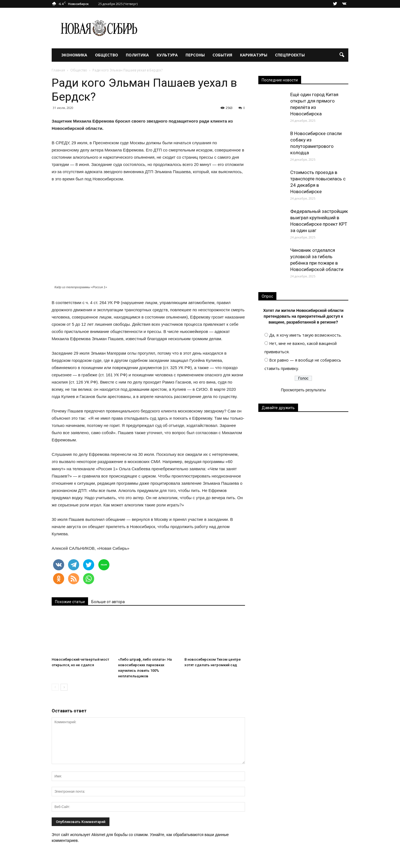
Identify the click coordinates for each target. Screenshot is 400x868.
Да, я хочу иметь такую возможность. (305, 335)
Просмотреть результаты (303, 390)
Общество (107, 55)
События (222, 55)
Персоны (195, 55)
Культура (167, 55)
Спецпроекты (290, 55)
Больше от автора (108, 602)
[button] (342, 55)
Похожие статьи (70, 602)
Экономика (74, 55)
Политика (137, 55)
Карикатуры (254, 55)
